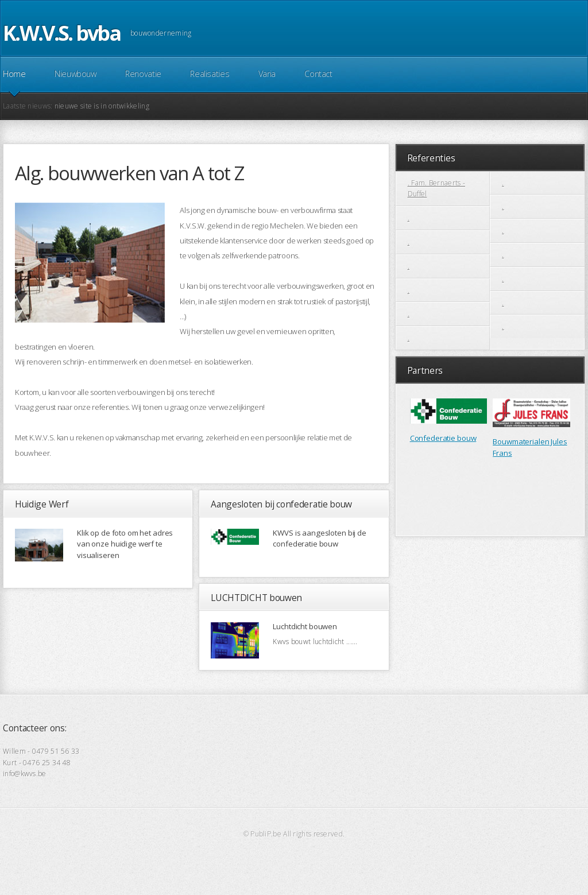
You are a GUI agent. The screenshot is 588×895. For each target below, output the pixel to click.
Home (14, 74)
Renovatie (143, 74)
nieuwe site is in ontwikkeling (102, 106)
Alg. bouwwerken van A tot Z (129, 173)
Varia (267, 74)
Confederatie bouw (443, 438)
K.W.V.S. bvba (61, 33)
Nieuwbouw (76, 74)
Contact (318, 74)
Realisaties (210, 74)
